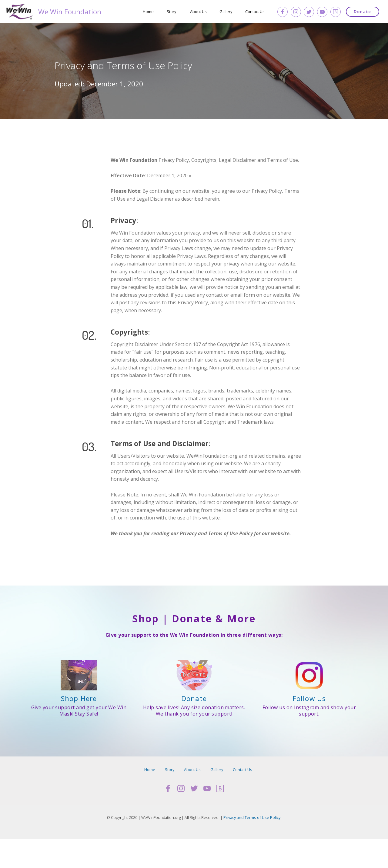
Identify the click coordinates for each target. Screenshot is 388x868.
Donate (363, 12)
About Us (198, 12)
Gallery (226, 12)
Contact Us (255, 12)
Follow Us (309, 698)
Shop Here (79, 698)
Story (172, 12)
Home (148, 12)
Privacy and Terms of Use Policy (252, 817)
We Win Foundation (75, 12)
